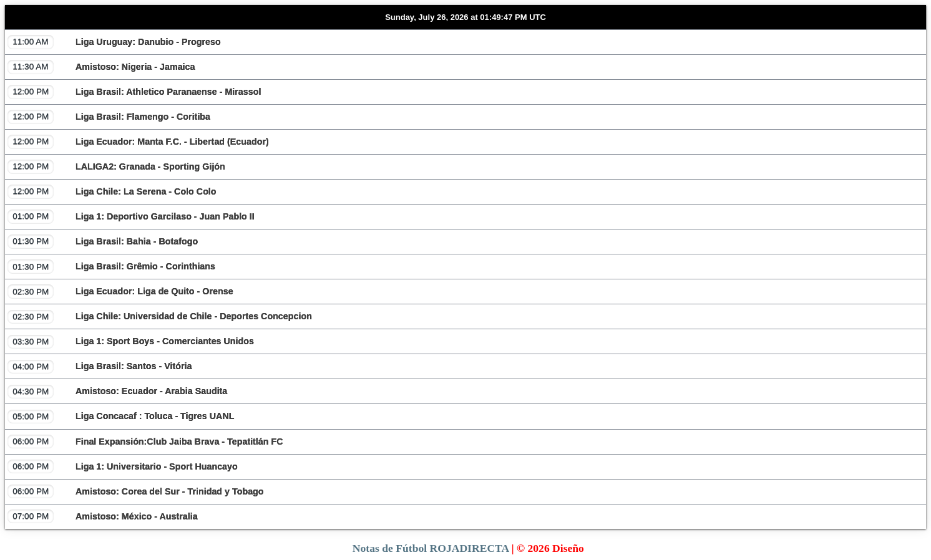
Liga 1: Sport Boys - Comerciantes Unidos (131, 342)
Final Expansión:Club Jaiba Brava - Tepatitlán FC (145, 442)
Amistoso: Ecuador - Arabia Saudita (117, 392)
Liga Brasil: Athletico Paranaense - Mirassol (134, 92)
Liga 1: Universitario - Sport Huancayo (123, 466)
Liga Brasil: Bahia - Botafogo (103, 241)
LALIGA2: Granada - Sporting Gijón (116, 167)
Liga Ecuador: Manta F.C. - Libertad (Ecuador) (138, 142)
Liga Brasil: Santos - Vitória (100, 367)
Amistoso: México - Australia (103, 516)
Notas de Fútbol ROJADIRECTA (430, 548)
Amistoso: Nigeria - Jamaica (101, 67)
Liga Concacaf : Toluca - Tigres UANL (121, 417)
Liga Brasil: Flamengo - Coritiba (109, 117)
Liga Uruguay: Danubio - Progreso (114, 42)
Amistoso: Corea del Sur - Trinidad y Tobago (136, 491)
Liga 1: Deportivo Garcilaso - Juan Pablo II (131, 216)
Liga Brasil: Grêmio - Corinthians (111, 266)
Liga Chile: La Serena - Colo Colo (112, 191)
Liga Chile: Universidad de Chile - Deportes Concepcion (160, 317)
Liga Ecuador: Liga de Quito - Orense (120, 291)
